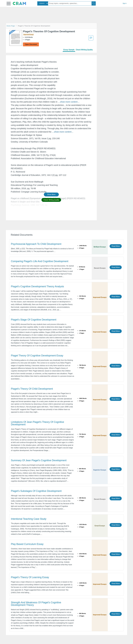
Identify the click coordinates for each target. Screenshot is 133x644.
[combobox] (43, 3)
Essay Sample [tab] (69, 50)
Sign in (125, 3)
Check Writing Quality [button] (51, 200)
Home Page (11, 26)
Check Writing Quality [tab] (84, 50)
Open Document (31, 44)
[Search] (94, 3)
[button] (9, 4)
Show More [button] (51, 194)
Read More (116, 246)
